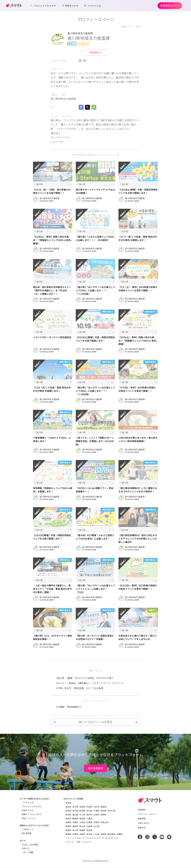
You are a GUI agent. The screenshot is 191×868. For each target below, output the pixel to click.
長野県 (103, 815)
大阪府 (82, 822)
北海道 (68, 803)
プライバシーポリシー (148, 814)
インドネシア (78, 838)
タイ (116, 838)
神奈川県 (111, 811)
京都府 (75, 822)
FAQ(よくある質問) (30, 845)
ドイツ (68, 838)
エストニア (99, 838)
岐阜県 (68, 818)
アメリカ (89, 838)
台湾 (78, 842)
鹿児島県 (111, 834)
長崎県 (82, 834)
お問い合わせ (144, 823)
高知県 (89, 830)
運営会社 (142, 827)
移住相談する (96, 52)
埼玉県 (89, 811)
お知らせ (26, 848)
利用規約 (142, 810)
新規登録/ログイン (170, 5)
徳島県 (68, 830)
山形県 (96, 807)
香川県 (75, 830)
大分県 (96, 834)
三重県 (89, 818)
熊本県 (89, 834)
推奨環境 (142, 818)
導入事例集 (27, 833)
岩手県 (75, 807)
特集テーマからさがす (31, 814)
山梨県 (96, 815)
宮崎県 (103, 834)
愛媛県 (82, 830)
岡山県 (82, 826)
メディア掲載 (27, 852)
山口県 (96, 826)
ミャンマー (70, 842)
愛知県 (82, 818)
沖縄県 (119, 834)
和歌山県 (104, 822)
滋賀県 (68, 822)
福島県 (103, 807)
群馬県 (82, 811)
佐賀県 (75, 834)
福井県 (89, 815)
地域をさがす (28, 810)
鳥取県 (68, 826)
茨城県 (68, 811)
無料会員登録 (96, 768)
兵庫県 (89, 822)
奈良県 (96, 822)
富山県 (75, 815)
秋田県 (89, 807)
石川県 (82, 815)
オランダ (109, 838)
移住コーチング (29, 818)
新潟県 (68, 815)
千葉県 (96, 811)
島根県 (75, 826)
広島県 (89, 826)
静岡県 (75, 818)
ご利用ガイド (28, 829)
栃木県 (75, 811)
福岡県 (68, 834)
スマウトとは (28, 802)
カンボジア (86, 842)
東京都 (103, 811)
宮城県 (82, 807)
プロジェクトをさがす (31, 806)
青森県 (68, 807)
